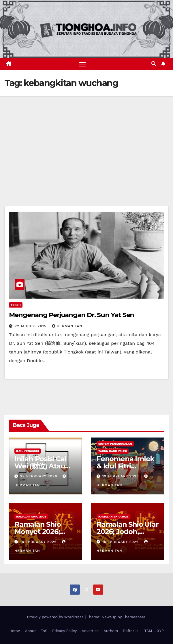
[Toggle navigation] (82, 64)
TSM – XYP (154, 631)
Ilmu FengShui (28, 451)
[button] (154, 64)
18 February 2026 (39, 542)
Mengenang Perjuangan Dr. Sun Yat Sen (72, 315)
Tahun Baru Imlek (113, 451)
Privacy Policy (64, 631)
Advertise (90, 631)
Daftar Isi (131, 631)
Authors (111, 631)
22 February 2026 (39, 476)
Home (15, 631)
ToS (44, 631)
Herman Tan (67, 326)
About (31, 631)
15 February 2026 (121, 542)
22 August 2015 (31, 326)
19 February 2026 (121, 476)
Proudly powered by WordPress (56, 617)
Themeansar (134, 617)
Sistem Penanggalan (115, 444)
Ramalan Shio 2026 (31, 516)
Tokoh (16, 305)
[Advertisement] (86, 139)
